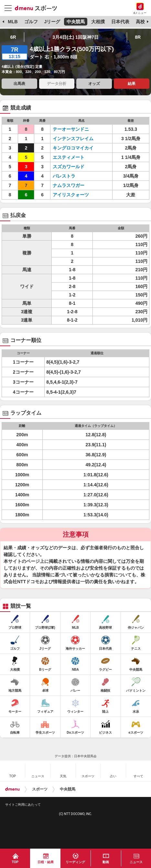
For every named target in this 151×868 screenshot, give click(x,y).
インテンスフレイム (73, 139)
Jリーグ (52, 22)
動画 (106, 862)
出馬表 (19, 84)
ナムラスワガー (73, 185)
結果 (132, 84)
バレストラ (73, 176)
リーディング (75, 862)
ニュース (136, 862)
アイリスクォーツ (73, 195)
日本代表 (120, 22)
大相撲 (98, 22)
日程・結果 (46, 862)
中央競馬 (76, 22)
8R (138, 37)
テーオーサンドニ (73, 129)
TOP (15, 862)
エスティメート (73, 157)
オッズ (94, 84)
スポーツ (40, 789)
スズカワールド (73, 167)
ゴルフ (31, 22)
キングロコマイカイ (73, 148)
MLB (13, 22)
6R (13, 37)
